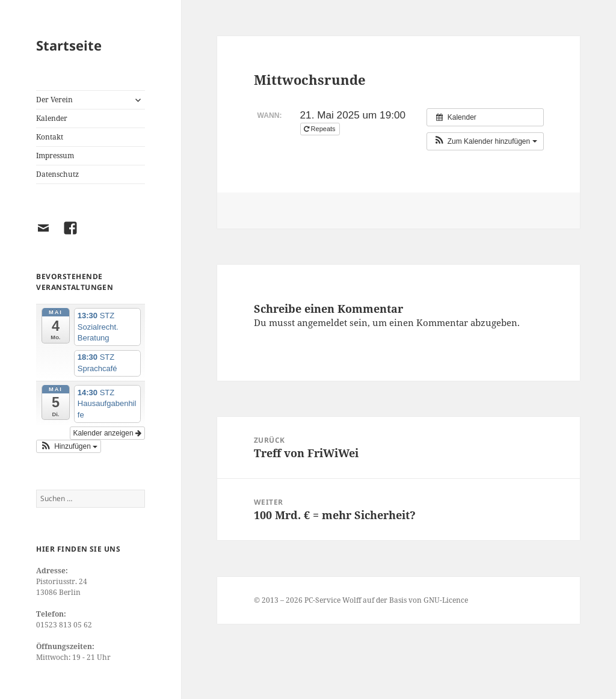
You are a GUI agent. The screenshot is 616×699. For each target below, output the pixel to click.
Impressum (55, 156)
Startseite (69, 45)
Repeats (321, 129)
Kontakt (50, 137)
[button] (69, 446)
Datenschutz (57, 174)
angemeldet (322, 322)
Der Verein (54, 100)
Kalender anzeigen (107, 433)
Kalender (52, 118)
